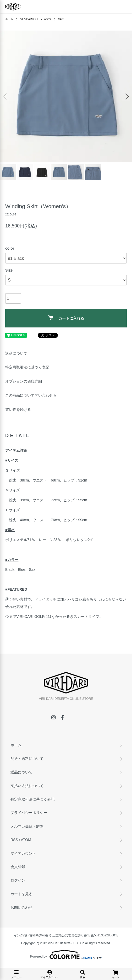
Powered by (66, 954)
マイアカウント (23, 853)
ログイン (18, 880)
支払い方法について (27, 786)
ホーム (9, 19)
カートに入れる (66, 318)
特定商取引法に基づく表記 (27, 367)
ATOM (26, 840)
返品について (16, 353)
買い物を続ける (18, 409)
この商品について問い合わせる (31, 395)
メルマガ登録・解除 (27, 826)
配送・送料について (27, 759)
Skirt (61, 19)
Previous (6, 96)
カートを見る (21, 894)
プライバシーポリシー (29, 813)
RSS (14, 840)
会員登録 (18, 867)
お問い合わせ (21, 907)
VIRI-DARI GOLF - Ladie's (36, 19)
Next (126, 96)
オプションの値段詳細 (24, 381)
